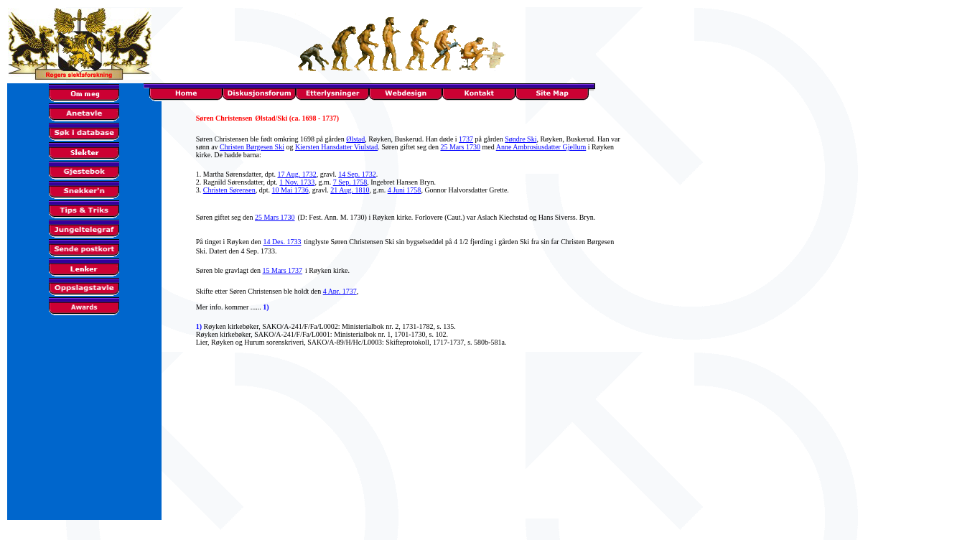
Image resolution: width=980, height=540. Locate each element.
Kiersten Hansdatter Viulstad (336, 147)
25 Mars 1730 (460, 147)
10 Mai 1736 (290, 190)
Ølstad (355, 139)
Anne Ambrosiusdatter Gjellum (541, 147)
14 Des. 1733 (282, 242)
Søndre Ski (521, 139)
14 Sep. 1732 (357, 174)
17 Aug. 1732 (297, 174)
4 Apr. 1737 (340, 291)
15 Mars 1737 (283, 270)
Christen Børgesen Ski (252, 147)
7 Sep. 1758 (350, 182)
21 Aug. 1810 (350, 190)
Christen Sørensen (229, 190)
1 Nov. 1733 (297, 182)
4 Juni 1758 (405, 190)
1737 (466, 139)
